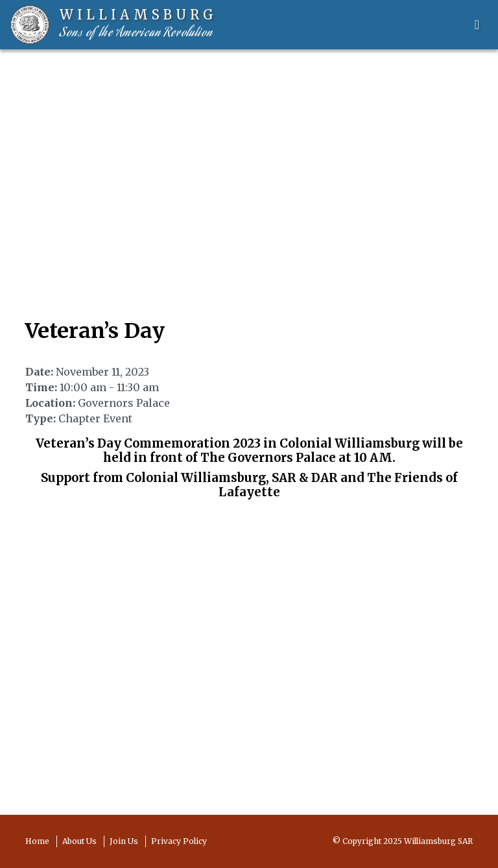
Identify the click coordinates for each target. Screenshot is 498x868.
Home (37, 841)
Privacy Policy (179, 841)
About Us (79, 841)
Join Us (124, 841)
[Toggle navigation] (477, 25)
